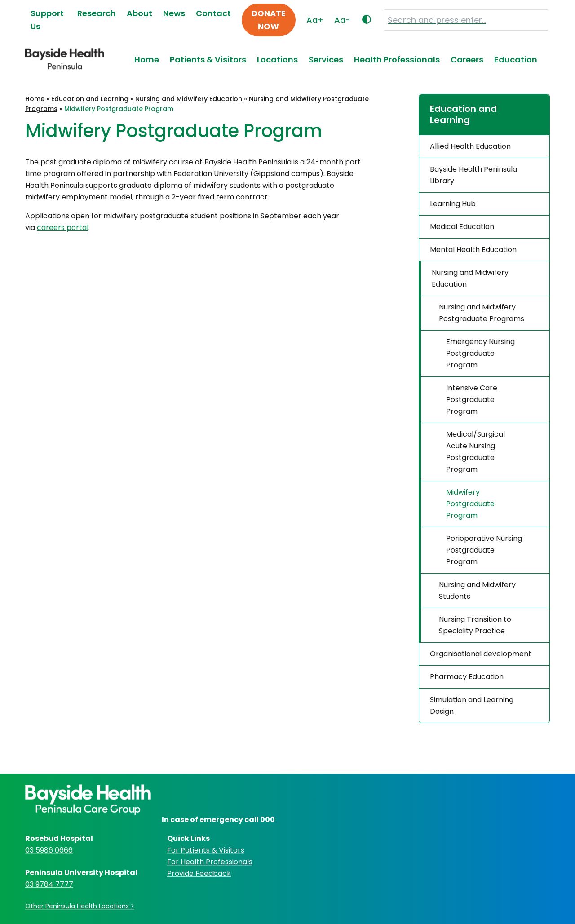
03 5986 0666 (49, 850)
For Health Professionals (210, 862)
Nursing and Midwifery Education (189, 99)
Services (326, 60)
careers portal (63, 228)
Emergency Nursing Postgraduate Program (480, 353)
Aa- (342, 20)
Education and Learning (90, 99)
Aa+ (315, 20)
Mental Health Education (473, 250)
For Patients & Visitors (206, 850)
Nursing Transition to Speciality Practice (475, 625)
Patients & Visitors (208, 60)
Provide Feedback (199, 873)
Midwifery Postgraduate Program (470, 504)
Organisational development (481, 654)
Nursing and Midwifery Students (477, 590)
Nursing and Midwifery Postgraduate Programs (482, 313)
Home (147, 60)
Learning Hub (453, 204)
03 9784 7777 (49, 884)
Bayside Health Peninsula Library (473, 175)
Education (516, 60)
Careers (467, 60)
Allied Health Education (470, 146)
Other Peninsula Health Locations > (80, 906)
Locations (277, 60)
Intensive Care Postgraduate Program (472, 400)
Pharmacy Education (467, 677)
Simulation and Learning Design (472, 705)
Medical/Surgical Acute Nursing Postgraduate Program (475, 452)
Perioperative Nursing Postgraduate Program (484, 550)
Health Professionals (397, 60)
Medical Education (462, 227)
